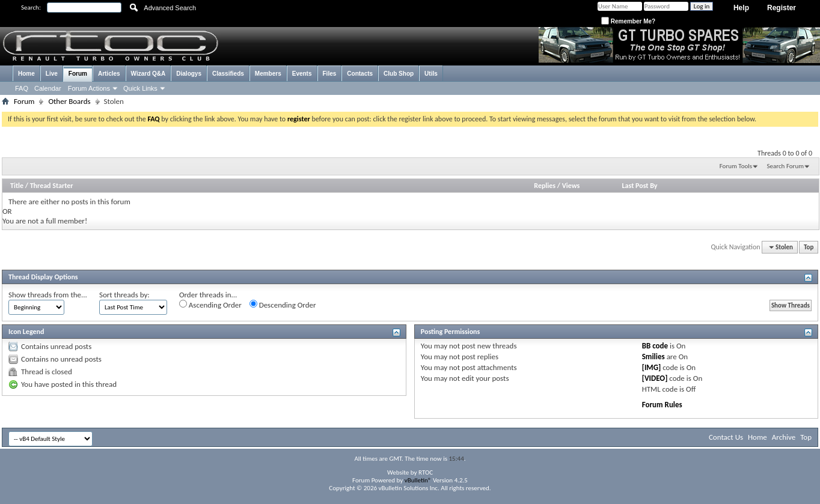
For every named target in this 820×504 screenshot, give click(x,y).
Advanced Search (170, 8)
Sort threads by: (124, 295)
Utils (431, 74)
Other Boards (69, 101)
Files (330, 74)
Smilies (653, 357)
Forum (78, 74)
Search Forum (786, 166)
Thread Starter (52, 186)
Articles (109, 74)
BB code (655, 346)
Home (26, 74)
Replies (545, 186)
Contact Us (726, 437)
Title (17, 186)
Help (741, 8)
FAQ (22, 88)
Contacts (360, 74)
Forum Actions (89, 88)
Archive (784, 437)
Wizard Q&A (148, 74)
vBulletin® (418, 480)
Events (302, 74)
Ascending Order (210, 305)
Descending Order (283, 305)
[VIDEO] (655, 378)
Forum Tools (736, 166)
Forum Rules (662, 405)
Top (809, 247)
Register (782, 8)
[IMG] (652, 367)
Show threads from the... (48, 295)
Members (268, 74)
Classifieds (228, 74)
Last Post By (640, 186)
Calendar (48, 88)
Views (571, 186)
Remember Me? (628, 21)
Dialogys (189, 74)
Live (52, 74)
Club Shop (399, 74)
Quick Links (140, 88)
